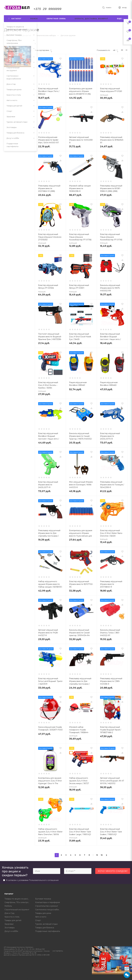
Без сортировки (43, 50)
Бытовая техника (43, 899)
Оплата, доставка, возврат (91, 19)
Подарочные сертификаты (48, 931)
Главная (7, 35)
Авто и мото (41, 917)
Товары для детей (13, 920)
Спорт (38, 920)
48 (115, 50)
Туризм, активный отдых (46, 924)
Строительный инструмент (17, 910)
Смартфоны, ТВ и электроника (18, 902)
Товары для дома (43, 913)
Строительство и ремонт (47, 906)
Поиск (34, 19)
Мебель (8, 906)
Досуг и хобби (11, 931)
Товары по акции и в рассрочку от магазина (18, 899)
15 (97, 855)
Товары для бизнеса (45, 928)
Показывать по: (104, 50)
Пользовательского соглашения (44, 880)
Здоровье (9, 924)
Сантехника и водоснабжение (49, 910)
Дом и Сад (9, 913)
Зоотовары (10, 928)
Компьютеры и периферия (48, 902)
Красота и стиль (12, 917)
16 (102, 855)
